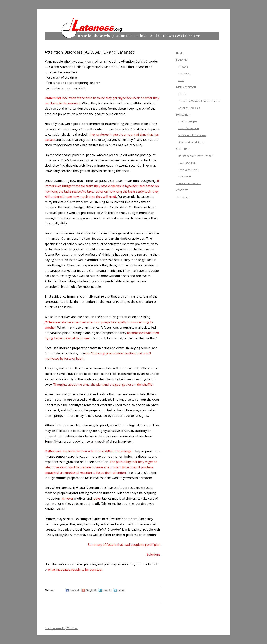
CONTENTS (182, 190)
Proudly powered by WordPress (61, 628)
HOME (180, 53)
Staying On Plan (187, 163)
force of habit (74, 358)
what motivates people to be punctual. (76, 569)
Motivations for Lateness (192, 135)
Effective (183, 67)
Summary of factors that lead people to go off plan (124, 544)
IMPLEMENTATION (186, 87)
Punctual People (188, 121)
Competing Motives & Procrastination (199, 101)
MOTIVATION (183, 115)
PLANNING (182, 60)
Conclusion (185, 176)
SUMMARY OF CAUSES (188, 183)
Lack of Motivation (189, 128)
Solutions (154, 554)
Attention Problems (189, 108)
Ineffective (184, 73)
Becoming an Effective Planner (195, 156)
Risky (181, 80)
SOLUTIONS (183, 149)
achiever (67, 498)
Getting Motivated (188, 170)
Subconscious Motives (191, 142)
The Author (182, 197)
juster (97, 498)
